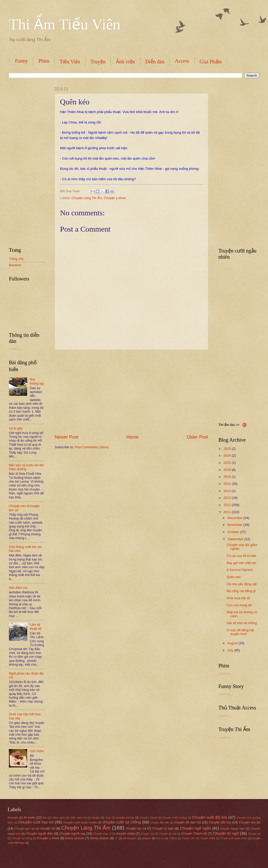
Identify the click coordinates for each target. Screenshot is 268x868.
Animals (13, 818)
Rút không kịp (37, 381)
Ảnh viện (125, 62)
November (235, 525)
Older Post (197, 437)
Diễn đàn (155, 62)
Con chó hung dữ (239, 605)
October (234, 532)
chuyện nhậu (125, 834)
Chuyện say (147, 834)
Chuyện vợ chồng (22, 838)
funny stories (100, 838)
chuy (108, 818)
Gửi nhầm (37, 751)
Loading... (16, 349)
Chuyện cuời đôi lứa (210, 817)
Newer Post (66, 437)
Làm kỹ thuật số (35, 626)
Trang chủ (16, 259)
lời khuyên (130, 838)
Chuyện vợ (254, 834)
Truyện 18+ (188, 838)
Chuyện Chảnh (149, 818)
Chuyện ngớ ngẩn (196, 828)
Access (182, 61)
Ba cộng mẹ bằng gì (241, 591)
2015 (228, 484)
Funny (21, 61)
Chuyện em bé (250, 822)
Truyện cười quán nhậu (234, 838)
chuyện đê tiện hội (188, 822)
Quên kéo (234, 577)
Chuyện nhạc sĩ (102, 834)
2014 (228, 491)
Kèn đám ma (18, 588)
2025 (228, 449)
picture (146, 838)
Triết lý (173, 838)
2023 (228, 463)
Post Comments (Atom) (92, 447)
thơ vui (160, 838)
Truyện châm (208, 838)
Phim (44, 61)
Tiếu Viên (70, 62)
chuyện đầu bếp (160, 823)
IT (116, 838)
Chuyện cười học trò (36, 822)
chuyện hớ (48, 828)
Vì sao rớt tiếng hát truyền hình (240, 632)
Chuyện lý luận (163, 828)
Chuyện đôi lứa (220, 822)
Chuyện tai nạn (168, 834)
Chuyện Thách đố (194, 834)
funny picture (75, 838)
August (233, 643)
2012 (228, 505)
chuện (96, 818)
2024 (228, 456)
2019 (228, 470)
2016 (228, 477)
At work (29, 817)
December (235, 518)
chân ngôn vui (78, 818)
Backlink (15, 265)
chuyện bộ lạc (125, 818)
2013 (228, 498)
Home (132, 437)
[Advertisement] (131, 392)
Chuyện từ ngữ (226, 833)
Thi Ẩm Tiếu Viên (65, 24)
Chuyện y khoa (115, 198)
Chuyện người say (72, 834)
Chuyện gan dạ (25, 829)
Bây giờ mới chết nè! (241, 563)
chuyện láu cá (136, 828)
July (231, 650)
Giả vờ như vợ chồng (242, 623)
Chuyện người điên (39, 834)
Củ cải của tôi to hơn (241, 556)
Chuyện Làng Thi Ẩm (87, 198)
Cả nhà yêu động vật (242, 584)
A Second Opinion (240, 570)
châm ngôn (58, 818)
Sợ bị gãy (16, 428)
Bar (45, 818)
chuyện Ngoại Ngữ (233, 829)
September (236, 539)
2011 (228, 512)
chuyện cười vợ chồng (122, 822)
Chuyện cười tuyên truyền (80, 822)
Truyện (98, 62)
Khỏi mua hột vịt (238, 598)
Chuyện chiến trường (175, 818)
